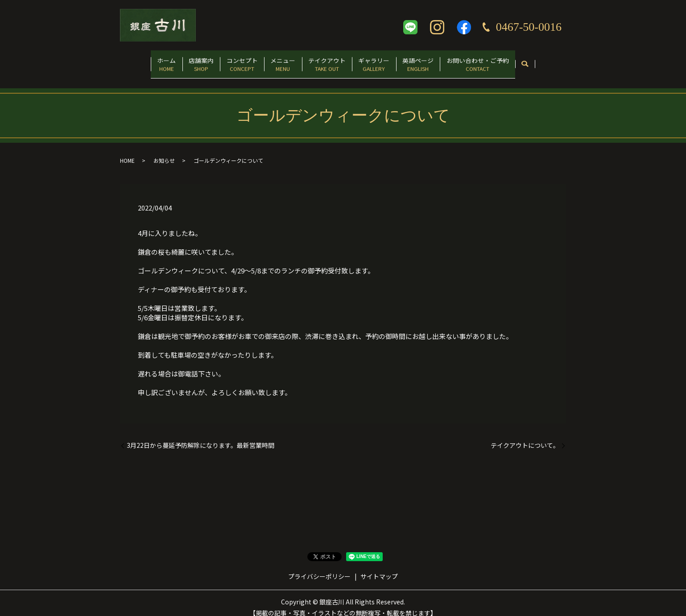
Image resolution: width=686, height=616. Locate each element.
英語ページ (436, 61)
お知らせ (164, 151)
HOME (127, 151)
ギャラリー (385, 61)
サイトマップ (379, 567)
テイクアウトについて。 (525, 436)
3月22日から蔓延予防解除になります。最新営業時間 (200, 436)
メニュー (279, 61)
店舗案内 (183, 61)
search (554, 62)
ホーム (141, 61)
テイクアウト (331, 61)
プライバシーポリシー (319, 567)
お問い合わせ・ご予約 (503, 61)
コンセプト (231, 61)
